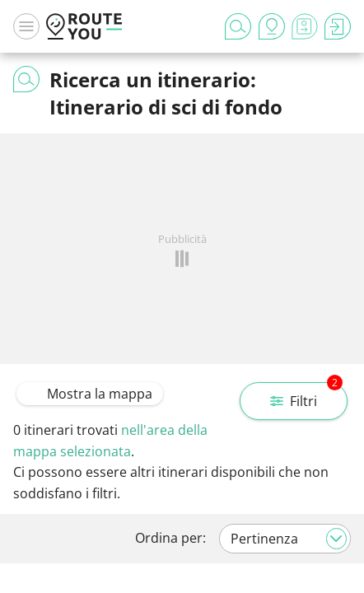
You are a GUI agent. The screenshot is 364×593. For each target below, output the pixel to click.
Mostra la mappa (90, 394)
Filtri (306, 396)
